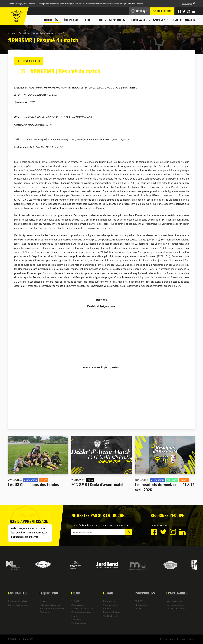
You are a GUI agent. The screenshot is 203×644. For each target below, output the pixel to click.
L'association (77, 605)
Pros (59, 33)
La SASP (75, 601)
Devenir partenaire (175, 605)
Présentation (109, 601)
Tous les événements (18, 605)
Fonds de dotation (183, 20)
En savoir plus (187, 4)
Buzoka (138, 608)
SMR (17, 139)
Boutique (108, 608)
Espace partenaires (176, 608)
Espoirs (75, 616)
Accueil (12, 33)
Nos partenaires (174, 601)
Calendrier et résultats (50, 605)
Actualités (24, 33)
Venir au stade (110, 605)
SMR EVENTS (161, 20)
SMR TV (139, 601)
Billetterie (181, 639)
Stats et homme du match (52, 608)
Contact (192, 639)
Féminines (76, 620)
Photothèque (141, 605)
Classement (45, 612)
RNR (17, 117)
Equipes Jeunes (79, 623)
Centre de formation (81, 612)
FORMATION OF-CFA (82, 608)
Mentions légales (167, 639)
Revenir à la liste (29, 61)
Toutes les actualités (43, 33)
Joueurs (43, 601)
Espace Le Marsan (112, 612)
